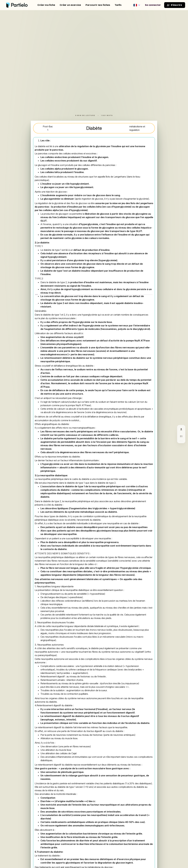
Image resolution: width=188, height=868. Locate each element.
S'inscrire (174, 5)
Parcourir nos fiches (98, 5)
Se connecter (153, 5)
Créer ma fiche (46, 5)
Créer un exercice (70, 5)
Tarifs (118, 5)
